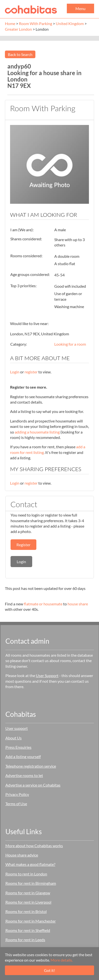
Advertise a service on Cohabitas (33, 785)
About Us (14, 738)
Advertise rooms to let (24, 775)
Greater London (18, 29)
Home (10, 23)
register (31, 372)
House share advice (22, 855)
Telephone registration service (31, 766)
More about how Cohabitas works (34, 846)
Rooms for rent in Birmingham (31, 883)
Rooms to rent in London (26, 874)
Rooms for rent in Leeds (25, 940)
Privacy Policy (17, 794)
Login (15, 372)
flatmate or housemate (43, 604)
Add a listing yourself (23, 756)
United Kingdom (70, 23)
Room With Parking (35, 23)
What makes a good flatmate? (30, 864)
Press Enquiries (18, 747)
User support (17, 728)
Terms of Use (16, 804)
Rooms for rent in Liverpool (28, 902)
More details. (62, 960)
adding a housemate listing (37, 432)
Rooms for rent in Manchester (31, 921)
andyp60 (19, 66)
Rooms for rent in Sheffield (28, 930)
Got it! (49, 970)
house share (78, 604)
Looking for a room (70, 344)
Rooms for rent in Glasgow (28, 893)
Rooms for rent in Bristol (26, 911)
